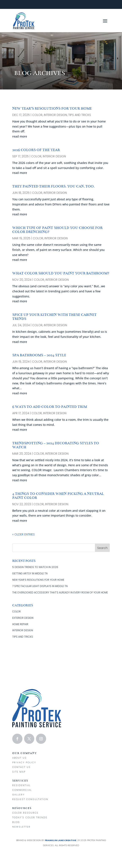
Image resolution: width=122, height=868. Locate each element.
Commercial (22, 790)
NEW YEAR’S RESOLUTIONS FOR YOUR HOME (52, 109)
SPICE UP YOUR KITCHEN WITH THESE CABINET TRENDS (54, 317)
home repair (20, 624)
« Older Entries (23, 534)
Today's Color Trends (30, 817)
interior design (55, 115)
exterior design (23, 618)
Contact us (21, 767)
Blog (16, 822)
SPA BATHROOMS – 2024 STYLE (39, 355)
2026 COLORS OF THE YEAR (36, 150)
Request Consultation (30, 799)
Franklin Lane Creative (60, 840)
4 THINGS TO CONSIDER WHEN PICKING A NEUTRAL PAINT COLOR (58, 496)
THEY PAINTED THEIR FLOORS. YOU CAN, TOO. (53, 186)
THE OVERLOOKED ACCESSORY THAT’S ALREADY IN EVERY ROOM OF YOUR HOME (60, 592)
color (37, 115)
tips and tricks (80, 115)
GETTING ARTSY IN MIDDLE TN (30, 573)
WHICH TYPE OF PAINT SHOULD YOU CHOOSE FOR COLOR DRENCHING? (57, 230)
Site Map (19, 772)
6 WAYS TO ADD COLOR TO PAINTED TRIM (50, 407)
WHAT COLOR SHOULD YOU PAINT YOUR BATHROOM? (61, 273)
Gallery (19, 795)
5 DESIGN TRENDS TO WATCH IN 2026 (35, 567)
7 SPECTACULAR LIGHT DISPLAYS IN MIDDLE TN (40, 586)
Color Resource (25, 813)
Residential (21, 785)
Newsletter (21, 827)
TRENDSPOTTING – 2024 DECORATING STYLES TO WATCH (56, 445)
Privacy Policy (24, 762)
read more (20, 136)
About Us (19, 758)
